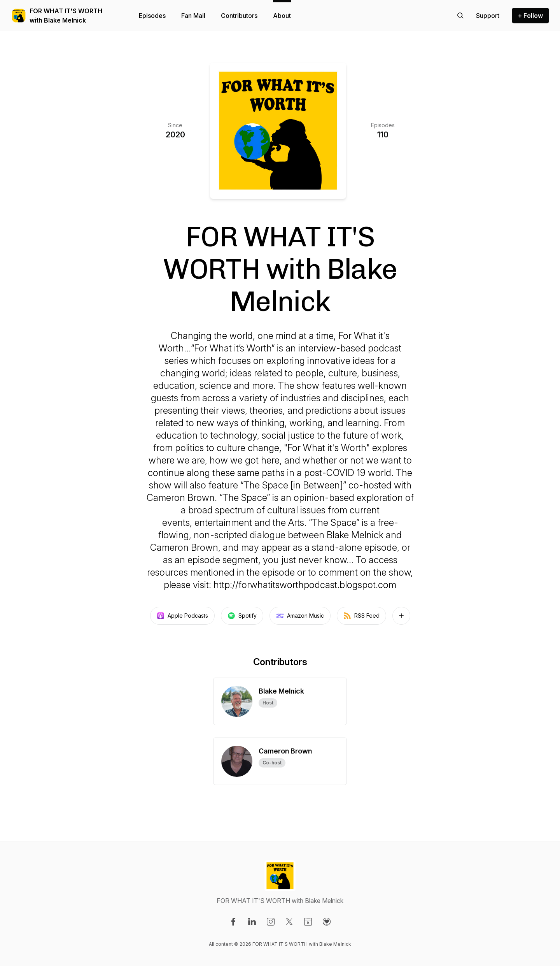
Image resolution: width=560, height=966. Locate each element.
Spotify (242, 616)
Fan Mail (193, 16)
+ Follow (530, 16)
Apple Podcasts (182, 616)
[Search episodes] (460, 16)
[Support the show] (488, 16)
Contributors (239, 16)
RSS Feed (361, 616)
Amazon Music (300, 616)
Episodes (152, 16)
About (282, 16)
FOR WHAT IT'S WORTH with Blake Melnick (66, 16)
